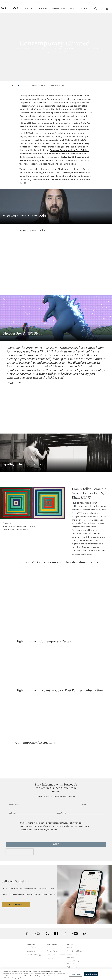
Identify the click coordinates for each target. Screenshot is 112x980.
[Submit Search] (95, 9)
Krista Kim (86, 123)
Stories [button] (68, 2)
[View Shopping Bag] (107, 9)
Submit (56, 844)
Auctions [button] (29, 9)
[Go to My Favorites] (101, 9)
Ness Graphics (26, 126)
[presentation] (20, 852)
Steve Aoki (42, 103)
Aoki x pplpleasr (57, 120)
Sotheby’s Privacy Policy (63, 823)
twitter (47, 933)
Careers (50, 959)
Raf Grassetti (47, 126)
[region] (56, 974)
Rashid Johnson (62, 179)
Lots (26, 85)
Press (49, 947)
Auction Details (39, 85)
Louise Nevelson (63, 173)
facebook (56, 934)
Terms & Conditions (74, 951)
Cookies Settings (76, 974)
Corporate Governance (56, 955)
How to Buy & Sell (85, 2)
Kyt (35, 126)
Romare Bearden (79, 173)
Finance (83, 9)
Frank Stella (48, 173)
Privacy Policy (52, 951)
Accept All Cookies (91, 974)
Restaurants (53, 2)
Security (70, 947)
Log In (7, 2)
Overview (15, 85)
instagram (65, 934)
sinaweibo (85, 933)
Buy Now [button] (43, 9)
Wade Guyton (77, 179)
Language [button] (102, 2)
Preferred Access (23, 2)
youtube (75, 934)
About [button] (39, 2)
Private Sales (59, 9)
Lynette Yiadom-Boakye (43, 179)
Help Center (32, 947)
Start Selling (16, 905)
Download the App (34, 955)
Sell (72, 9)
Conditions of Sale (58, 85)
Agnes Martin (26, 176)
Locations (31, 951)
